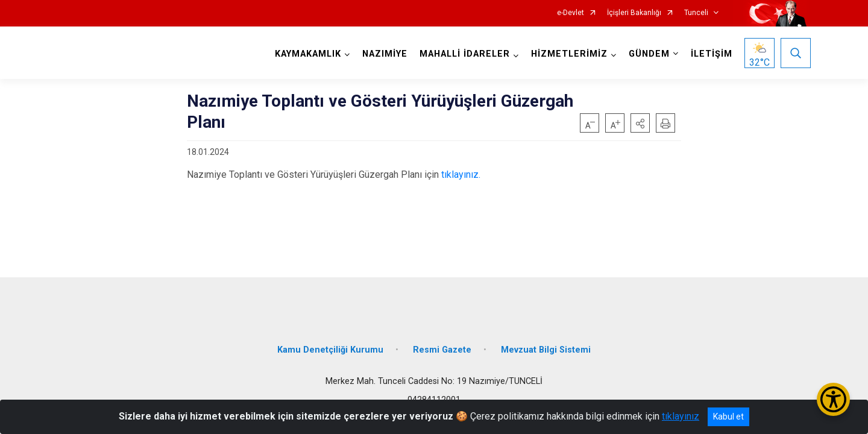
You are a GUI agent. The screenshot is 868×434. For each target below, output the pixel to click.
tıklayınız (681, 416)
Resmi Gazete (442, 345)
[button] (640, 123)
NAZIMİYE (384, 54)
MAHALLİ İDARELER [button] (464, 54)
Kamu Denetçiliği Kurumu (330, 345)
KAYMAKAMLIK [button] (307, 54)
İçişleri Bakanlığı (634, 13)
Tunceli (696, 13)
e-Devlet (571, 13)
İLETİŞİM (710, 54)
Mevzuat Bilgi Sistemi (546, 345)
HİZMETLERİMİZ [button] (568, 54)
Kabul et (728, 417)
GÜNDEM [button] (648, 54)
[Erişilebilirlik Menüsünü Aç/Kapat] (833, 399)
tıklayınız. (461, 175)
